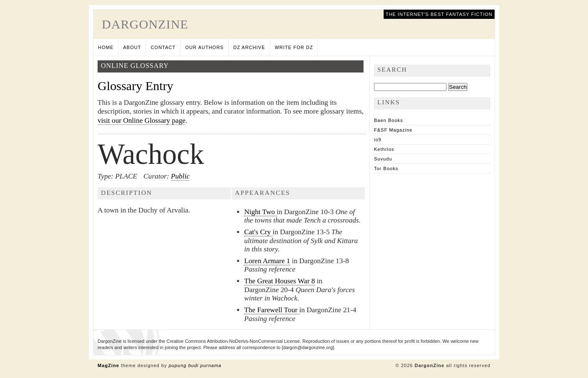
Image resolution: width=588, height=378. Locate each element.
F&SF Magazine (393, 130)
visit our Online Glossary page (142, 120)
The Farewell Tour (272, 310)
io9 (378, 140)
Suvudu (383, 159)
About (132, 47)
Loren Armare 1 (267, 261)
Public (180, 176)
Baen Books (388, 120)
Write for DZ (294, 47)
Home (106, 47)
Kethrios (384, 149)
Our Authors (204, 47)
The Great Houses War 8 (280, 281)
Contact (163, 47)
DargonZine (145, 24)
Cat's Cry (258, 232)
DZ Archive (249, 47)
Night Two (260, 212)
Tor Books (386, 168)
